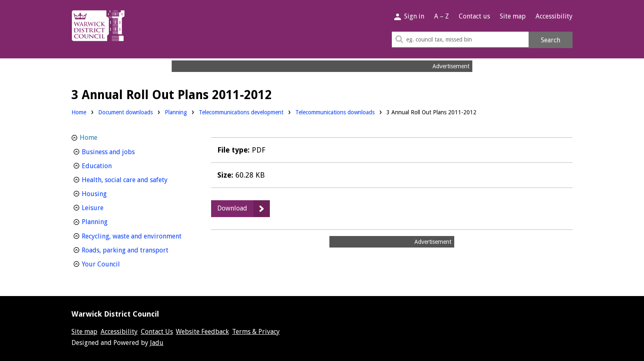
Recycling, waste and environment (136, 235)
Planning (176, 112)
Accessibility (554, 16)
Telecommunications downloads (335, 112)
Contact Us (157, 332)
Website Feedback (202, 332)
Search (551, 40)
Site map (513, 16)
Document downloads (125, 112)
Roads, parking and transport (136, 249)
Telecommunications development (241, 112)
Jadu (157, 343)
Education (112, 165)
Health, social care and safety (136, 179)
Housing (109, 193)
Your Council (116, 263)
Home (79, 112)
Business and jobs (123, 151)
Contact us (474, 16)
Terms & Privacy (256, 332)
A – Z (442, 16)
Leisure (108, 207)
